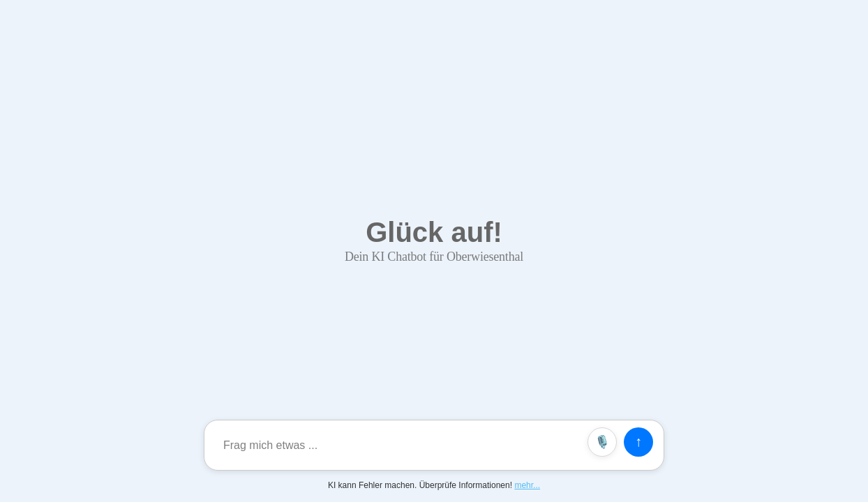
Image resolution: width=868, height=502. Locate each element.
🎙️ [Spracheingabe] (602, 442)
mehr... (527, 485)
